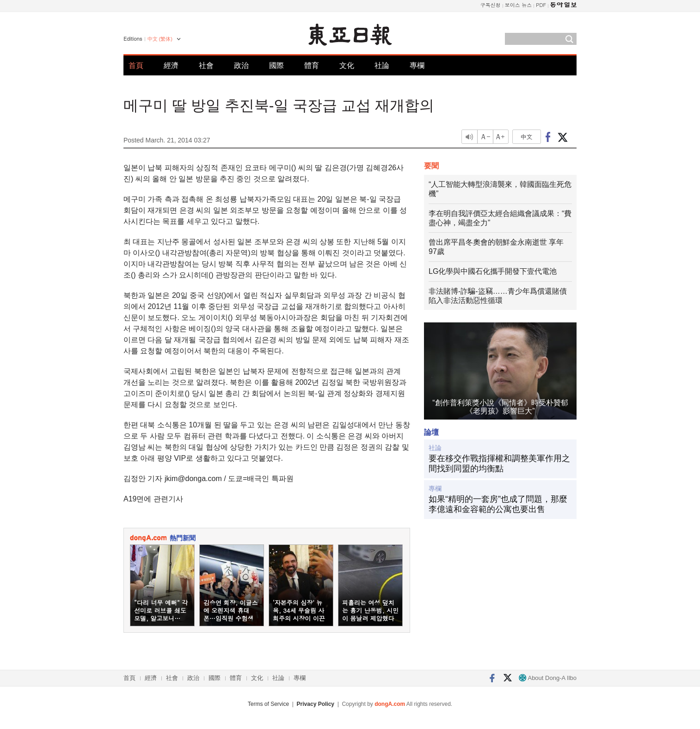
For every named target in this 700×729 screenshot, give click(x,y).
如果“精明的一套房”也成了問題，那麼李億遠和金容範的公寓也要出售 (498, 504)
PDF (541, 5)
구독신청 (491, 5)
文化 (347, 65)
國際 (276, 65)
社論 (382, 65)
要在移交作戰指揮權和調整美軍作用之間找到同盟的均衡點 (499, 463)
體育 (312, 65)
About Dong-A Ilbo (548, 678)
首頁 (136, 65)
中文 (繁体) (160, 39)
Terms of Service (268, 704)
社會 (206, 65)
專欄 (417, 65)
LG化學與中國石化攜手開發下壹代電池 (493, 271)
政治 (241, 65)
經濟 (171, 65)
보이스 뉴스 (519, 5)
